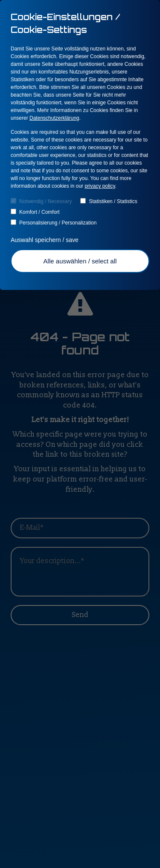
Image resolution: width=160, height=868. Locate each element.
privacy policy (100, 186)
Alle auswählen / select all (80, 261)
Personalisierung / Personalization (54, 223)
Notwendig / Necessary (41, 201)
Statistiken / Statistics (109, 201)
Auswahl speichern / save (45, 240)
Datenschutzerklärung (54, 118)
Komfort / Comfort (35, 212)
